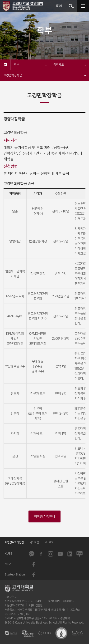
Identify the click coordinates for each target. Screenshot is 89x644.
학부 (30, 65)
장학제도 (70, 65)
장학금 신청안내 (44, 516)
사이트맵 (34, 542)
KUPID (49, 542)
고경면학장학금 (45, 75)
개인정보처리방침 (14, 542)
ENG (59, 6)
